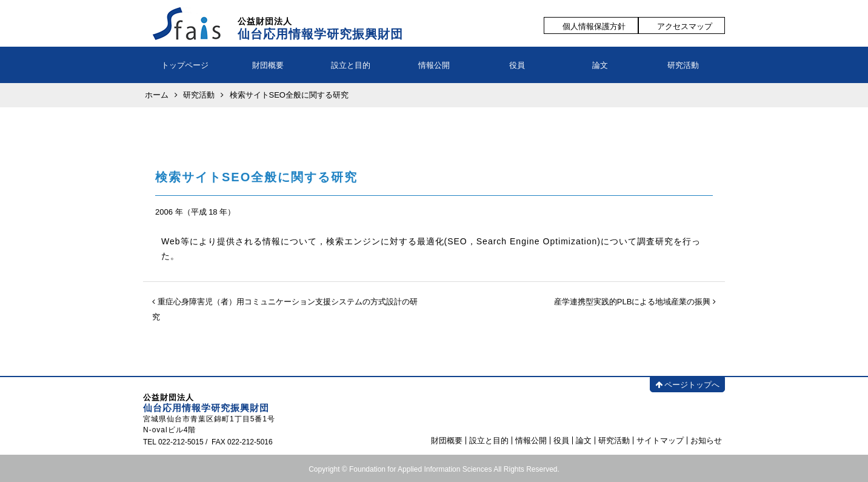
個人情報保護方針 (594, 26)
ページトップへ (687, 385)
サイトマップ (660, 440)
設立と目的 (351, 65)
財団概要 (268, 65)
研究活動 (683, 65)
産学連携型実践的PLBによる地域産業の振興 (635, 302)
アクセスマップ (685, 26)
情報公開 (434, 65)
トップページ (185, 65)
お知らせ (706, 440)
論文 (600, 65)
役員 (517, 65)
